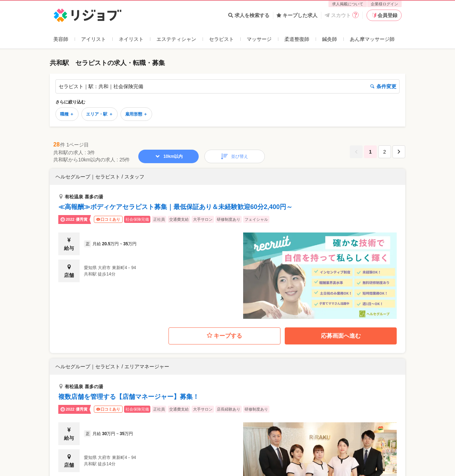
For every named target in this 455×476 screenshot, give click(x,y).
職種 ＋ (67, 114)
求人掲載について (348, 4)
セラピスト (221, 39)
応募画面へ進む (341, 336)
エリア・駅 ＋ (99, 114)
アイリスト (93, 39)
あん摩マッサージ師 (372, 39)
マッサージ (259, 39)
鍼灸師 (330, 39)
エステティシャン (176, 39)
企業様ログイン (384, 4)
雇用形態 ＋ (136, 114)
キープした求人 (297, 15)
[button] (227, 244)
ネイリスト (131, 39)
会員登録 (384, 15)
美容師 (61, 39)
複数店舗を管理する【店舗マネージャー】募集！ (129, 397)
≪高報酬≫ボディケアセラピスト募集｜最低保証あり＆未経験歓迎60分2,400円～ (175, 207)
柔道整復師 (297, 39)
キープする (224, 336)
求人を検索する (249, 15)
